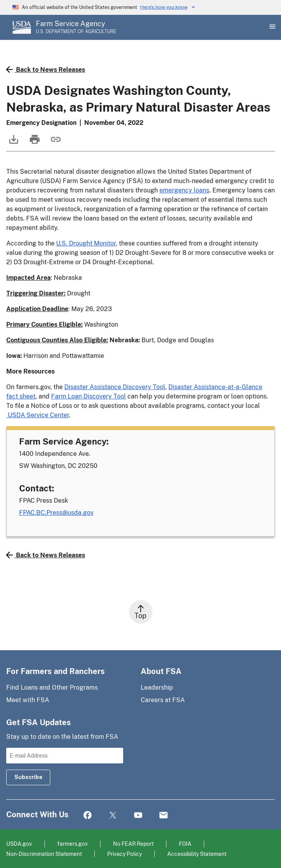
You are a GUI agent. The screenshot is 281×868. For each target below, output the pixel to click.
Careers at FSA (163, 700)
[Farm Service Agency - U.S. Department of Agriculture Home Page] (76, 27)
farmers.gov (72, 844)
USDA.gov (19, 844)
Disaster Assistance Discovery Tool (115, 387)
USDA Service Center (38, 415)
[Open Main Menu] (272, 27)
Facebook (87, 816)
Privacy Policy (125, 854)
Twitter (113, 816)
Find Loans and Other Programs (52, 687)
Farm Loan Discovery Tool (88, 396)
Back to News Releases (46, 69)
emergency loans (184, 190)
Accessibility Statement (197, 854)
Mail (163, 816)
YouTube (138, 816)
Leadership (157, 687)
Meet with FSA (28, 700)
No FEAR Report (133, 844)
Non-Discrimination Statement (44, 854)
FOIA (185, 844)
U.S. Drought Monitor (86, 243)
